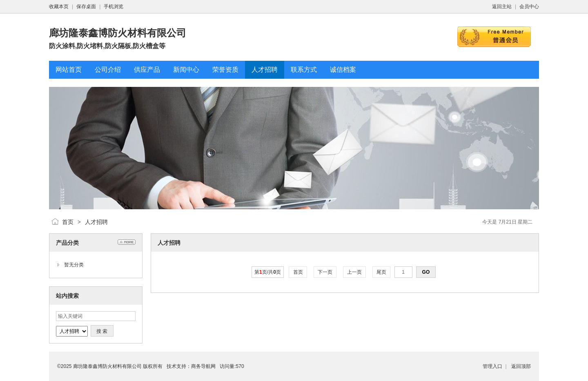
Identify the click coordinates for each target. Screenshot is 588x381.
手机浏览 (114, 7)
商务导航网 (203, 366)
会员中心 (529, 7)
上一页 (355, 272)
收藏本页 (59, 7)
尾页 (382, 272)
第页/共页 (268, 272)
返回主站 (502, 7)
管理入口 (492, 366)
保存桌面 (86, 7)
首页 (68, 222)
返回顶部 (521, 366)
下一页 (325, 272)
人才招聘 (96, 222)
